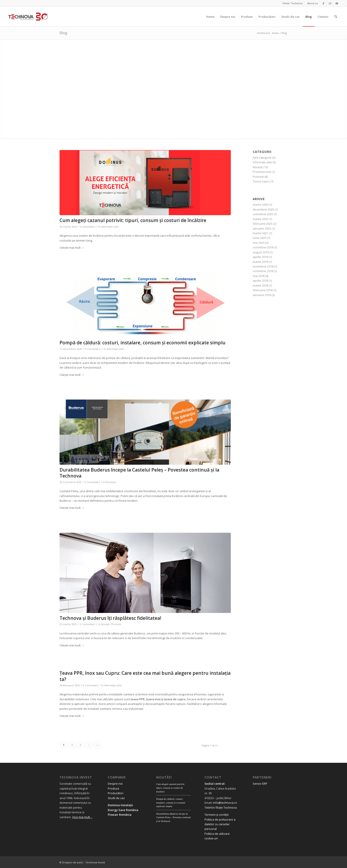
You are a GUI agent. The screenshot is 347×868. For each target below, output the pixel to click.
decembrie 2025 (263, 209)
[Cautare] (336, 17)
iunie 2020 (259, 238)
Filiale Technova (293, 3)
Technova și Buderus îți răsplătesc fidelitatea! (110, 618)
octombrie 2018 (263, 271)
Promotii (111, 482)
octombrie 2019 (263, 247)
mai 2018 (259, 276)
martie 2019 (260, 262)
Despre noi (115, 784)
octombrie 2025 (263, 214)
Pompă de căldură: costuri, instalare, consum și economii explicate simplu (143, 343)
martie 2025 (260, 219)
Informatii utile (110, 227)
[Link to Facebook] (323, 3)
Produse (114, 788)
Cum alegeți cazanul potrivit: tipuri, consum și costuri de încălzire (133, 220)
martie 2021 (260, 233)
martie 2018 (260, 285)
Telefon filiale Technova (221, 808)
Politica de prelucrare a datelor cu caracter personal (220, 824)
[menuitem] (293, 3)
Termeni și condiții (217, 815)
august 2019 (261, 252)
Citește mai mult (72, 248)
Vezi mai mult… (82, 817)
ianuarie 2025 (262, 228)
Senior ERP (260, 784)
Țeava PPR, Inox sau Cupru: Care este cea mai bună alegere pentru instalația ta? (145, 676)
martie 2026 (260, 205)
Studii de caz (116, 798)
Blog (63, 33)
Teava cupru (261, 181)
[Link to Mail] (337, 3)
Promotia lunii (262, 172)
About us (312, 3)
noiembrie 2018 (263, 266)
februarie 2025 (263, 224)
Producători (116, 793)
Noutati (105, 624)
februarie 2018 (263, 290)
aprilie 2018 (260, 281)
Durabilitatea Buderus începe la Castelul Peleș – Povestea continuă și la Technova (139, 473)
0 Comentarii (88, 227)
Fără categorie (262, 158)
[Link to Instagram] (330, 3)
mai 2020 (259, 243)
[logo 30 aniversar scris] (28, 17)
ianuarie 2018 (262, 295)
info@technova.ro (225, 803)
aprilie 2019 (260, 257)
